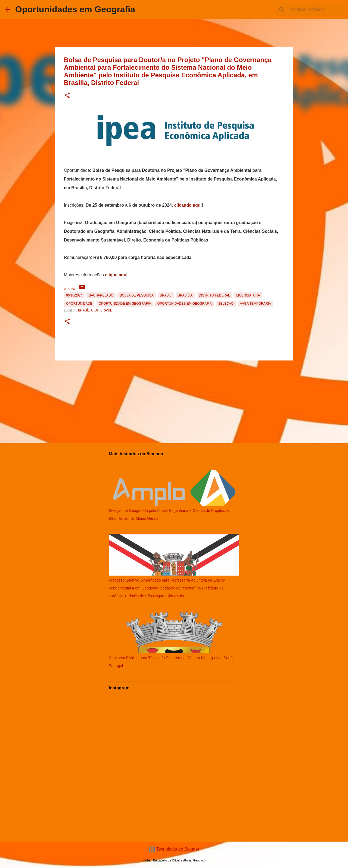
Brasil (166, 295)
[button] (67, 96)
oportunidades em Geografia (185, 304)
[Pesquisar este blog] (315, 10)
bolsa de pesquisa (136, 295)
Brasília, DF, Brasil (95, 310)
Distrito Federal (214, 295)
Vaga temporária (256, 304)
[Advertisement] (174, 401)
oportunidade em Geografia (125, 304)
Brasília (185, 295)
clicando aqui (188, 205)
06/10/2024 (74, 295)
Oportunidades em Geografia (75, 9)
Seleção (226, 304)
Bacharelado (101, 295)
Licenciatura (248, 295)
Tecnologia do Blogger (174, 849)
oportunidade (79, 304)
